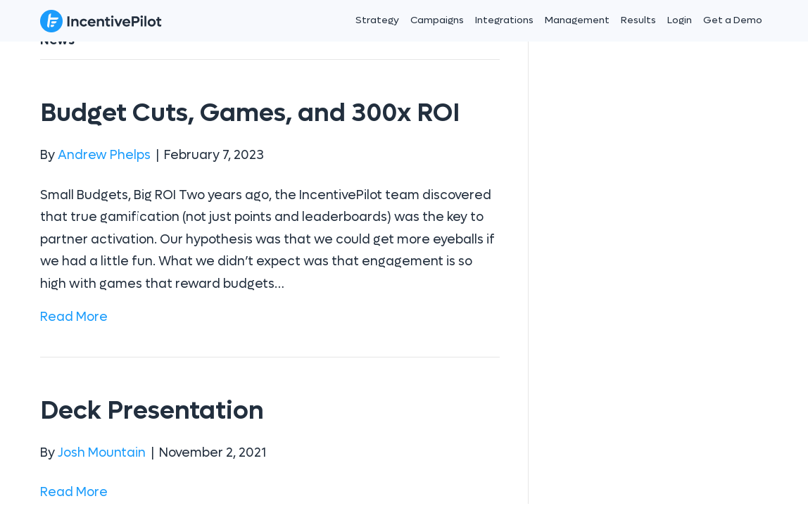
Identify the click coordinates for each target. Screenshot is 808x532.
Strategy (377, 20)
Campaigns (437, 20)
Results (638, 20)
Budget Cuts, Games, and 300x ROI (250, 113)
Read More (74, 317)
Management (577, 20)
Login (680, 20)
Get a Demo (733, 20)
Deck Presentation (152, 411)
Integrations (504, 20)
